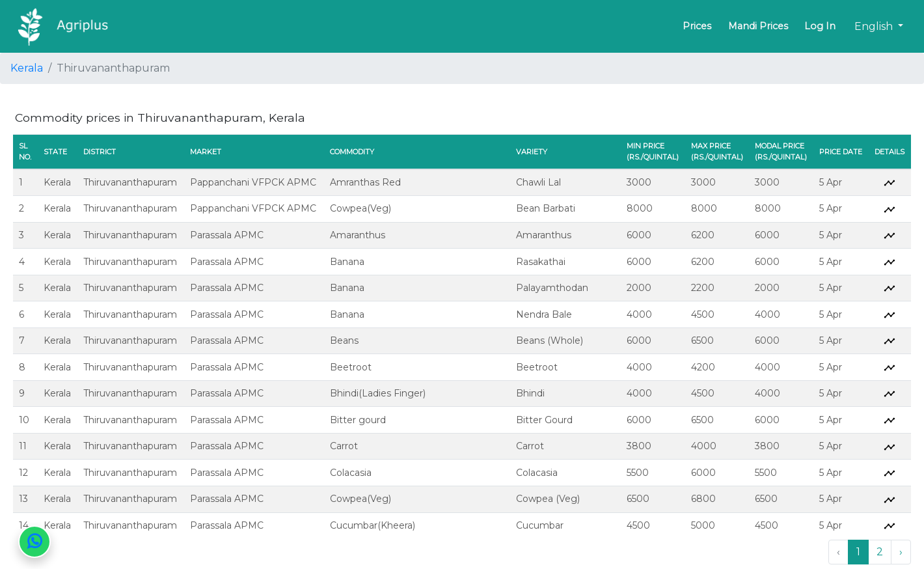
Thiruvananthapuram (130, 182)
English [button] (875, 26)
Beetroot (351, 367)
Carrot (344, 446)
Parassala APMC (227, 235)
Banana (347, 262)
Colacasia (351, 473)
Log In (820, 26)
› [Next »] (901, 552)
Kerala (27, 68)
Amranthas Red (365, 182)
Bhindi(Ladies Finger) (378, 393)
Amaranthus (358, 235)
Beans (344, 340)
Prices (697, 26)
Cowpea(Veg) (360, 208)
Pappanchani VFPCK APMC (253, 182)
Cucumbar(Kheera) (373, 525)
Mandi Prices (758, 26)
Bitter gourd (358, 420)
